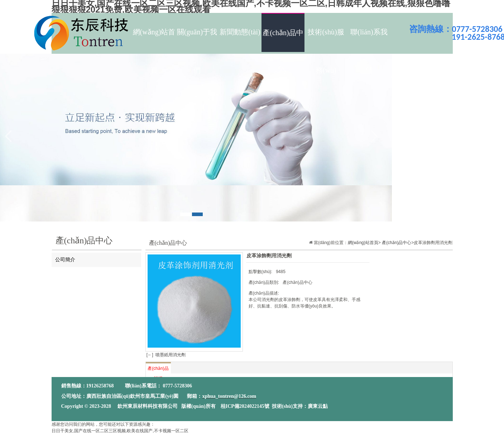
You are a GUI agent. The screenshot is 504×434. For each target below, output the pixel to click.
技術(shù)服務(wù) (326, 40)
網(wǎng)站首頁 (154, 40)
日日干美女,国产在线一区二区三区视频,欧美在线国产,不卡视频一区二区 (120, 431)
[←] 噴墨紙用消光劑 (166, 355)
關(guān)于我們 (197, 40)
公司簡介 (65, 260)
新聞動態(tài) (240, 32)
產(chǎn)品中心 (283, 40)
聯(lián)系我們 (369, 40)
